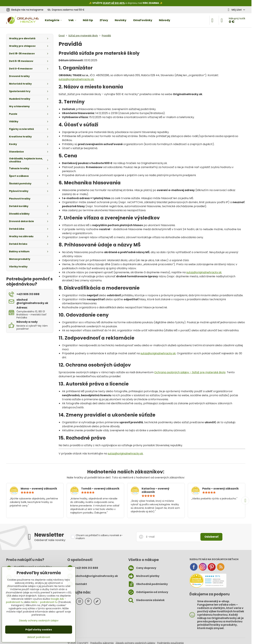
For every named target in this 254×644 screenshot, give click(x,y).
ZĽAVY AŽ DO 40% (114, 3)
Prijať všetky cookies (39, 630)
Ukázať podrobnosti (39, 637)
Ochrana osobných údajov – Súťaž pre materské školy (190, 372)
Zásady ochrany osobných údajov (39, 621)
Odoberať (211, 537)
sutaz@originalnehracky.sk (76, 79)
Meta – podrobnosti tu (44, 602)
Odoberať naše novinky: (50, 540)
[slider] (27, 493)
